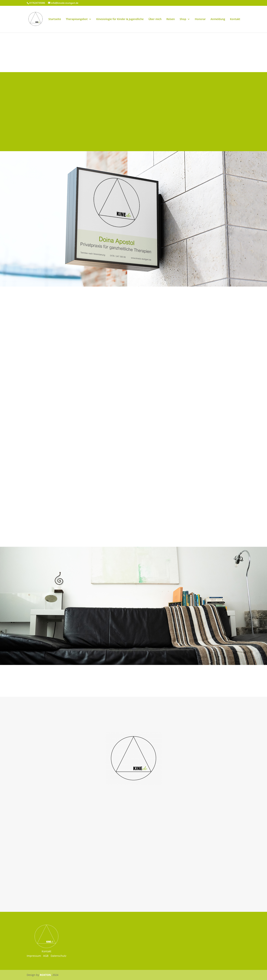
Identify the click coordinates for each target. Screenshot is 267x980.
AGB (46, 956)
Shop (183, 19)
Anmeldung (218, 19)
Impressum (34, 956)
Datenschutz (59, 956)
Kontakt (235, 19)
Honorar (200, 19)
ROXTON (45, 975)
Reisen (171, 19)
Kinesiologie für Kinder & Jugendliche (120, 19)
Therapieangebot (77, 19)
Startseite (55, 19)
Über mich (155, 19)
